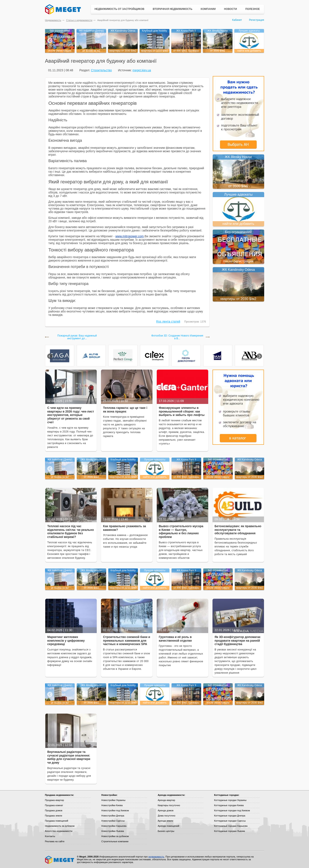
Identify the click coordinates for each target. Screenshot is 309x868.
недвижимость (156, 857)
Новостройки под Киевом (115, 810)
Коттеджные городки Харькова (231, 826)
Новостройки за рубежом (115, 836)
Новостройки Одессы (113, 821)
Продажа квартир (55, 800)
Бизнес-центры (166, 831)
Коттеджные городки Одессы (230, 821)
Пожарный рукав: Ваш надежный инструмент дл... (77, 337)
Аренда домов (166, 810)
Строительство (101, 70)
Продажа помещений (57, 821)
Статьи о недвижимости (79, 20)
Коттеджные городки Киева (229, 805)
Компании (208, 9)
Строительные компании (115, 841)
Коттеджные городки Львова (230, 831)
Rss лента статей (168, 321)
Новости (231, 9)
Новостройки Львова (113, 831)
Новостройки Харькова (114, 826)
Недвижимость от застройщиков (120, 9)
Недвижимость (53, 20)
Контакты (50, 836)
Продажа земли (54, 816)
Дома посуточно (167, 816)
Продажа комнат (54, 805)
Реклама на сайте (55, 841)
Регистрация (256, 20)
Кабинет (237, 20)
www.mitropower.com (130, 236)
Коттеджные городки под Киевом (232, 810)
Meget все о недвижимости (60, 860)
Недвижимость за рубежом (60, 826)
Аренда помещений (169, 826)
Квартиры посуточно (169, 805)
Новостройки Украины (114, 800)
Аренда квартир (167, 800)
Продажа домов (54, 810)
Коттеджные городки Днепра (230, 816)
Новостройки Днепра (113, 816)
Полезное (253, 9)
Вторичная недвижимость (173, 9)
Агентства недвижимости (59, 831)
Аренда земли (166, 821)
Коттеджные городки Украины (230, 800)
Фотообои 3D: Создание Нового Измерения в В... (177, 337)
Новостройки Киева (112, 805)
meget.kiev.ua (142, 70)
